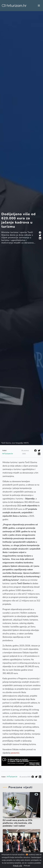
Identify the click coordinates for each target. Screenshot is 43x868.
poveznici (15, 753)
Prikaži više (18, 866)
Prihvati (27, 866)
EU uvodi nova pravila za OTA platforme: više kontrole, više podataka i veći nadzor (18, 823)
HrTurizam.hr (8, 454)
